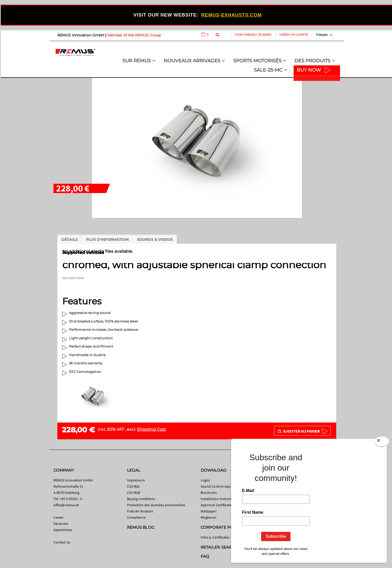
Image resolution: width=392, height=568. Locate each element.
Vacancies (61, 524)
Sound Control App (216, 486)
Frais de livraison (140, 511)
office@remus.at (66, 505)
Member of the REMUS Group (134, 35)
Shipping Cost (151, 429)
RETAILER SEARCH (219, 547)
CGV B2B (134, 493)
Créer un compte (294, 35)
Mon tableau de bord (253, 35)
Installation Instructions (219, 499)
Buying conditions (141, 499)
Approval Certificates (217, 505)
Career (58, 517)
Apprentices (63, 530)
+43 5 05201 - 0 (71, 499)
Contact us (62, 542)
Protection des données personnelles (156, 505)
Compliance (136, 517)
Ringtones (209, 517)
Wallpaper (209, 511)
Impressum (136, 480)
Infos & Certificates (215, 537)
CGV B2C (134, 486)
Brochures (209, 493)
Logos (205, 480)
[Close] (382, 442)
